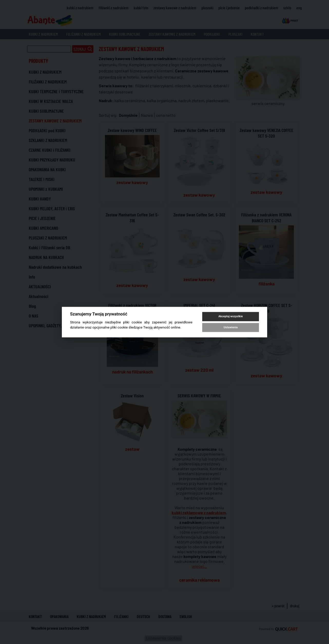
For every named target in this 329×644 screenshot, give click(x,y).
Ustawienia (230, 327)
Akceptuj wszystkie (231, 317)
